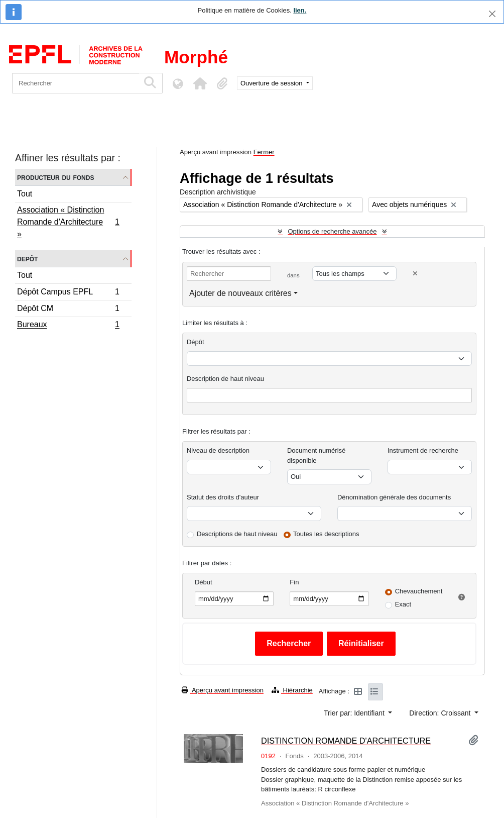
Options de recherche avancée (332, 231)
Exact (403, 604)
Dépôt (196, 342)
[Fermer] (492, 14)
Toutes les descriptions (326, 534)
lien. (300, 10)
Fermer (264, 152)
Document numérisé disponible (316, 455)
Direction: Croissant (441, 713)
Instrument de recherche (423, 450)
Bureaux (68, 326)
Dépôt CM (68, 310)
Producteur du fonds (55, 177)
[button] (200, 83)
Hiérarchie (292, 690)
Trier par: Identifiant (355, 713)
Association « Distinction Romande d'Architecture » (68, 222)
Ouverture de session (272, 83)
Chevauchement (419, 591)
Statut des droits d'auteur (223, 497)
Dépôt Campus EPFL (68, 293)
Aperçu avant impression (223, 690)
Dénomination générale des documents (394, 497)
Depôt (27, 259)
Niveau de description (218, 450)
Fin (294, 582)
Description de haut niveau (225, 379)
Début (204, 582)
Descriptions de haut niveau (237, 534)
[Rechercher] (76, 83)
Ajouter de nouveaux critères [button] (240, 293)
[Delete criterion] (415, 274)
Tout (25, 194)
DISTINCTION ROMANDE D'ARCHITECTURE (346, 741)
